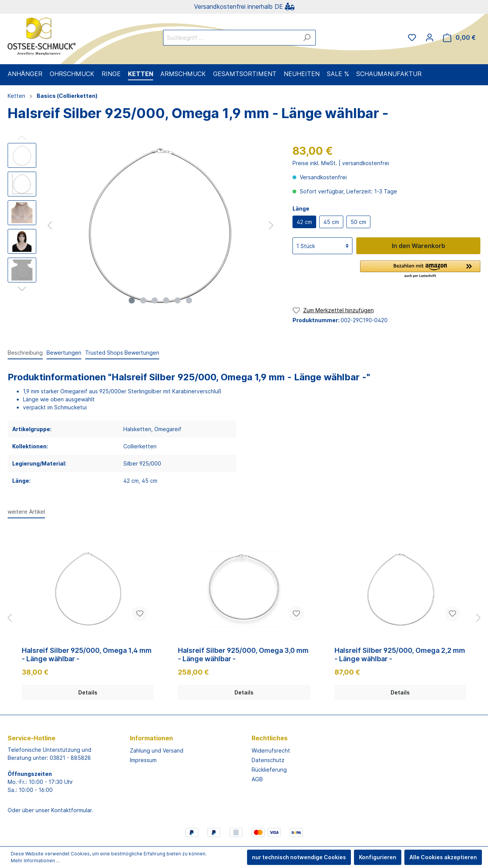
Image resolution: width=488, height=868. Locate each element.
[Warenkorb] (459, 38)
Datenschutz (268, 760)
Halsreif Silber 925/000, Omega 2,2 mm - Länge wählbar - (400, 655)
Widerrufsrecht (271, 750)
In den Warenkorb (419, 246)
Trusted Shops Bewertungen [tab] (122, 353)
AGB (257, 779)
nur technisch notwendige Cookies (299, 857)
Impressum (143, 760)
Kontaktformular (71, 810)
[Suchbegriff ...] (231, 38)
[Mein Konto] (430, 37)
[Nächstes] (271, 225)
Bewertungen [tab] (64, 353)
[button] (420, 269)
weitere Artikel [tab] (26, 512)
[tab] (25, 352)
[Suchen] (307, 38)
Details (88, 692)
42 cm (304, 222)
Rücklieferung (269, 770)
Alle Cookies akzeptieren (443, 857)
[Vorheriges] (50, 225)
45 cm (331, 222)
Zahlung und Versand (157, 750)
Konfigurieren (378, 857)
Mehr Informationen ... (35, 861)
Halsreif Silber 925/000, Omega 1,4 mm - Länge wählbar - (87, 655)
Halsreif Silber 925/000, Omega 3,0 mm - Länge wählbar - (243, 655)
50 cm (358, 222)
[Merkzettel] (412, 37)
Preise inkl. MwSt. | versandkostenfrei (341, 163)
